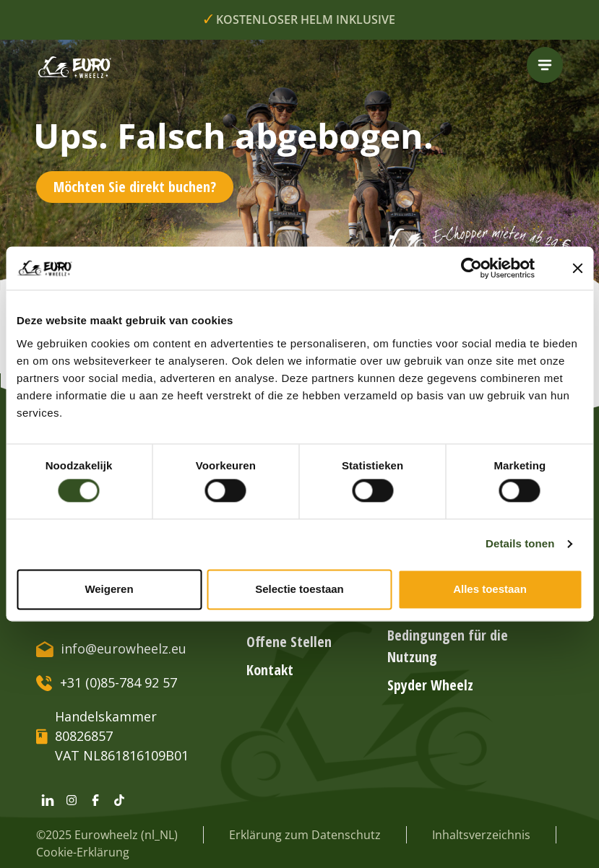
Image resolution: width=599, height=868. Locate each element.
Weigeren (109, 589)
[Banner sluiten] (577, 268)
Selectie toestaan (299, 589)
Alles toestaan (490, 589)
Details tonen (520, 544)
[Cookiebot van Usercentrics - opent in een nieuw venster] (482, 268)
